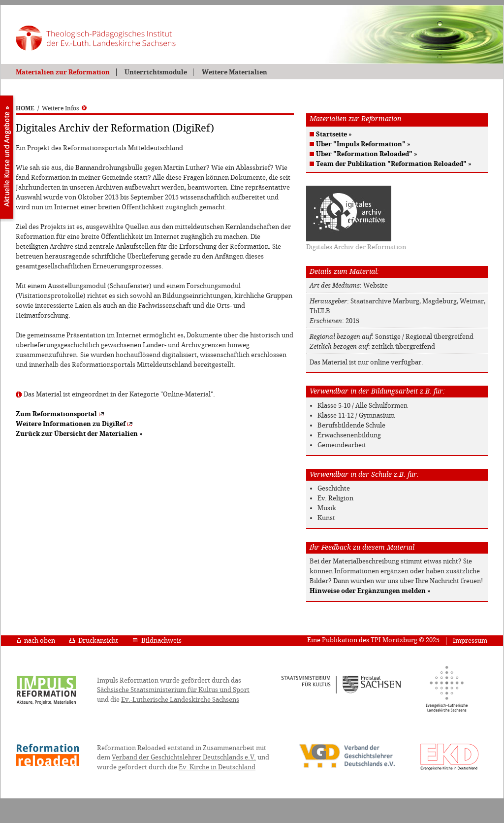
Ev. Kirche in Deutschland (217, 767)
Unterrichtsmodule (156, 72)
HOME (25, 108)
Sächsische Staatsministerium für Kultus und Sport (173, 690)
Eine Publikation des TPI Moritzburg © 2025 (373, 640)
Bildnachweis (157, 641)
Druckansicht (94, 641)
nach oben (36, 641)
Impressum (470, 641)
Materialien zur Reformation (63, 72)
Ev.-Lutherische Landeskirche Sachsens (180, 700)
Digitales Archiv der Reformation (356, 247)
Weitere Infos (64, 108)
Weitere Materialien (235, 72)
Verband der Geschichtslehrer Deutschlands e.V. (184, 757)
